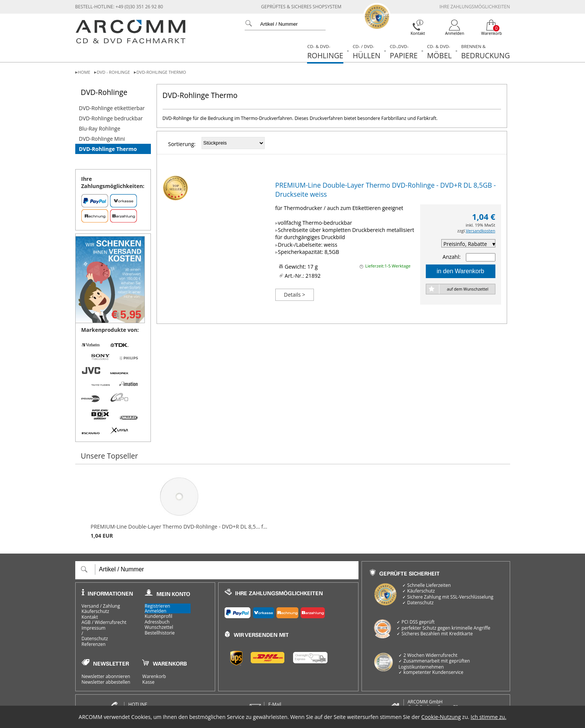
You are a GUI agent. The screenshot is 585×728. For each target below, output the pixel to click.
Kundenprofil (159, 616)
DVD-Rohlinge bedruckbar (111, 118)
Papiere (404, 52)
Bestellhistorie (160, 633)
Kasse (148, 682)
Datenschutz (95, 639)
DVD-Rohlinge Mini (102, 139)
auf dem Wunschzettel (468, 289)
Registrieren (157, 606)
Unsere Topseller (109, 456)
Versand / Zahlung (101, 606)
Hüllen (367, 52)
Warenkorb (154, 677)
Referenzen (94, 644)
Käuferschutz (95, 611)
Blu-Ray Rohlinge (100, 128)
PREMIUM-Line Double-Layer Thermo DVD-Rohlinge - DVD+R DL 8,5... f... (179, 507)
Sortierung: (182, 144)
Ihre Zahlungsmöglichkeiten (475, 7)
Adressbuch (157, 622)
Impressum (94, 628)
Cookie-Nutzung (441, 717)
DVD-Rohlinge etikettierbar (112, 108)
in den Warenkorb (461, 271)
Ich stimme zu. (489, 717)
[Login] (455, 28)
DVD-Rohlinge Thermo (161, 72)
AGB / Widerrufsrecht (104, 622)
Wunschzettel (159, 627)
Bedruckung (485, 52)
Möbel (439, 52)
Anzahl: (452, 257)
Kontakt (90, 617)
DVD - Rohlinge (113, 72)
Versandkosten (481, 231)
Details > (295, 295)
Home (84, 72)
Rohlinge (325, 52)
